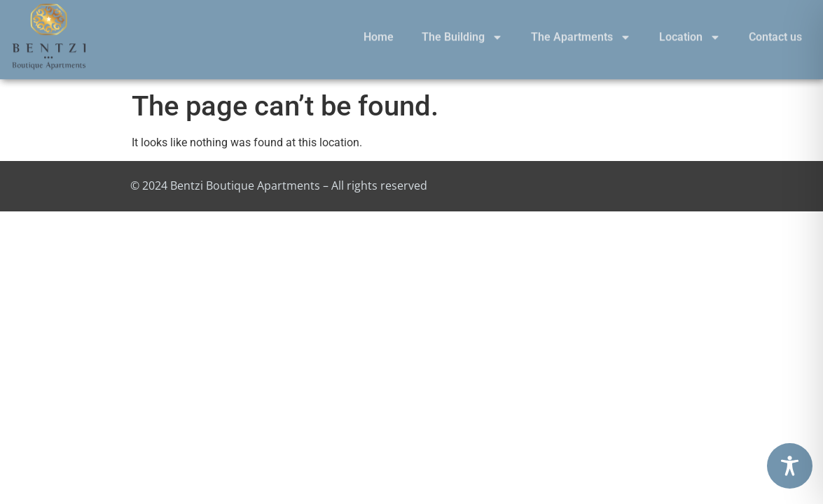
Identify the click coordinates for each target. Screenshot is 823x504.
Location (690, 31)
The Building (462, 31)
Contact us (775, 30)
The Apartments (581, 31)
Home (379, 30)
